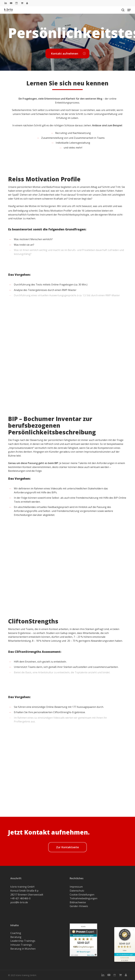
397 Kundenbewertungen (125, 954)
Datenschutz (77, 891)
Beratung (16, 937)
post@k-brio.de (19, 902)
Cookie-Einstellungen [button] (82, 895)
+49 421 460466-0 (20, 898)
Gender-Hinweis (79, 906)
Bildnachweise (78, 902)
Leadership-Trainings (23, 941)
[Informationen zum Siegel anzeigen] (125, 959)
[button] (129, 10)
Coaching (16, 933)
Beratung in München (23, 949)
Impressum (76, 887)
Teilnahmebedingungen (84, 898)
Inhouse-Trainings (21, 945)
